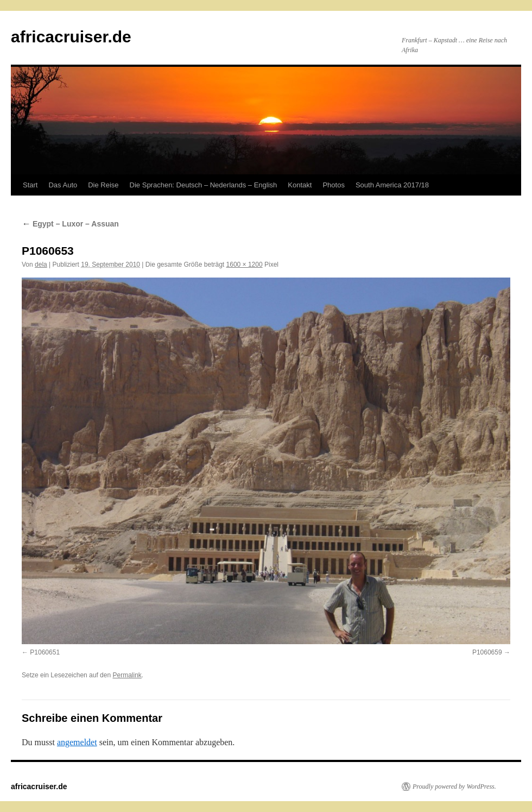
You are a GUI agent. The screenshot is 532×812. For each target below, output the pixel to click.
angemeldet (77, 742)
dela (41, 265)
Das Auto (63, 185)
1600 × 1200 (245, 265)
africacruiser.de (71, 37)
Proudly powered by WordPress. (454, 786)
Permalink (127, 675)
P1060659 (487, 652)
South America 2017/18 (392, 185)
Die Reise (103, 185)
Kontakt (300, 185)
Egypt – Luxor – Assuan (70, 224)
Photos (333, 185)
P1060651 (45, 652)
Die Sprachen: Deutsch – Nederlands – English (204, 185)
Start (30, 185)
